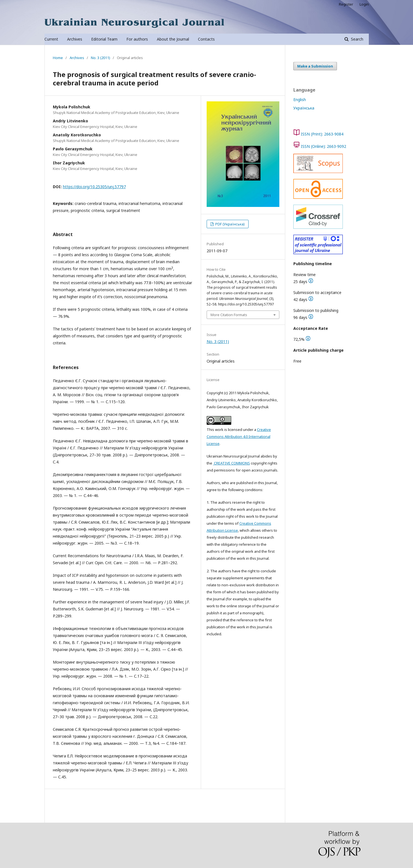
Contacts (206, 39)
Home (58, 58)
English (300, 100)
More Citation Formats (229, 315)
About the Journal (173, 39)
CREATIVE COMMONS (232, 463)
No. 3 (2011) (101, 58)
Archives (75, 39)
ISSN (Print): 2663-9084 (322, 134)
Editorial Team (104, 39)
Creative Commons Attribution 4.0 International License (239, 437)
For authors (137, 39)
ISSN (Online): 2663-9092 (324, 146)
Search (357, 39)
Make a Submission (315, 66)
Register (346, 4)
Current (51, 39)
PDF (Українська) (230, 224)
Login (364, 4)
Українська (304, 108)
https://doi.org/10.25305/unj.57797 (94, 187)
